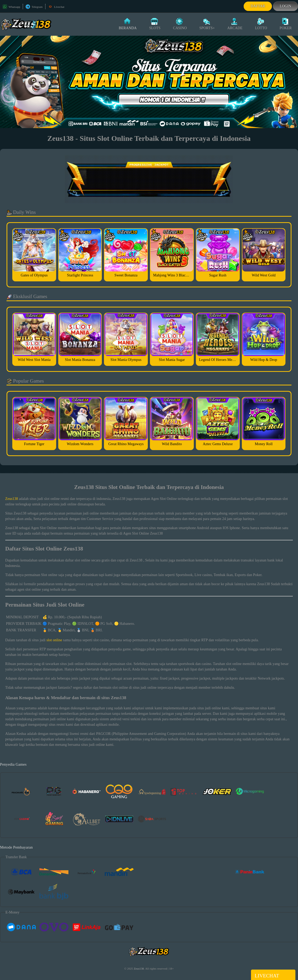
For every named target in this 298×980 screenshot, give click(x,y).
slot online (54, 640)
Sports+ (207, 24)
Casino (180, 24)
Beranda (128, 24)
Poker (286, 24)
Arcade (235, 24)
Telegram (34, 7)
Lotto (261, 24)
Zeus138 (12, 499)
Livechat (56, 7)
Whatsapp (11, 7)
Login (285, 6)
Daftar (258, 6)
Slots (155, 24)
